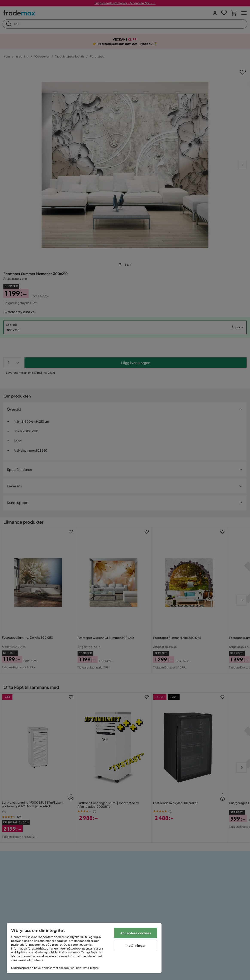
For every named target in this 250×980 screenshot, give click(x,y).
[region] (84, 948)
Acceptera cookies (136, 933)
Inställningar (136, 945)
